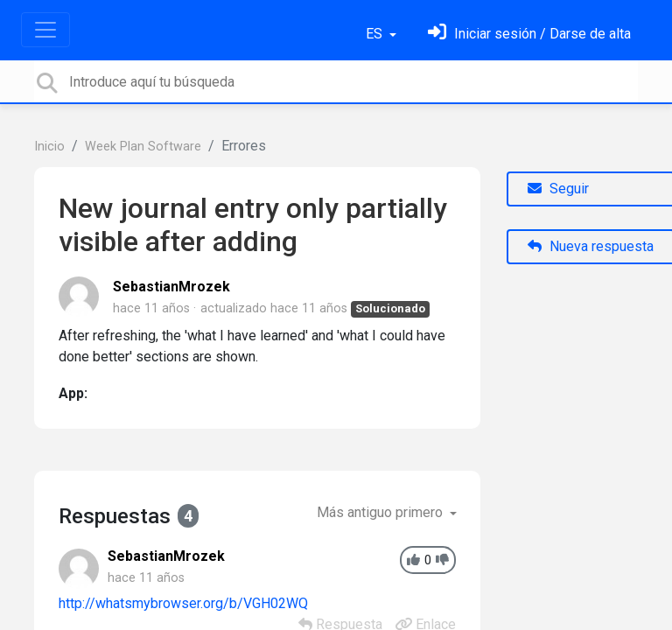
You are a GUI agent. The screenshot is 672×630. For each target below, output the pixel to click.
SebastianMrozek (171, 287)
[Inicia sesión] (529, 34)
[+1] (413, 560)
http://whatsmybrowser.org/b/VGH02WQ (183, 603)
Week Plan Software (143, 147)
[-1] (442, 560)
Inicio (49, 147)
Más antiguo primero (381, 512)
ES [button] (376, 34)
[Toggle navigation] (45, 30)
